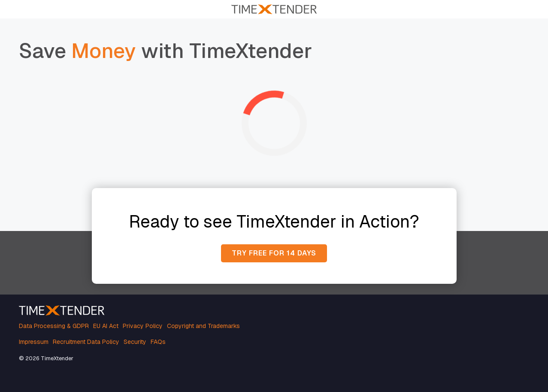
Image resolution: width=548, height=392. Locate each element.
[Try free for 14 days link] (274, 253)
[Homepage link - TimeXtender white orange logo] (62, 311)
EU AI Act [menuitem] (106, 326)
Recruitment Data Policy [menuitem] (86, 342)
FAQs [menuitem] (158, 342)
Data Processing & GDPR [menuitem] (54, 326)
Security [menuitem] (135, 342)
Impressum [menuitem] (34, 342)
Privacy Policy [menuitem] (143, 326)
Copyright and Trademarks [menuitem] (203, 326)
